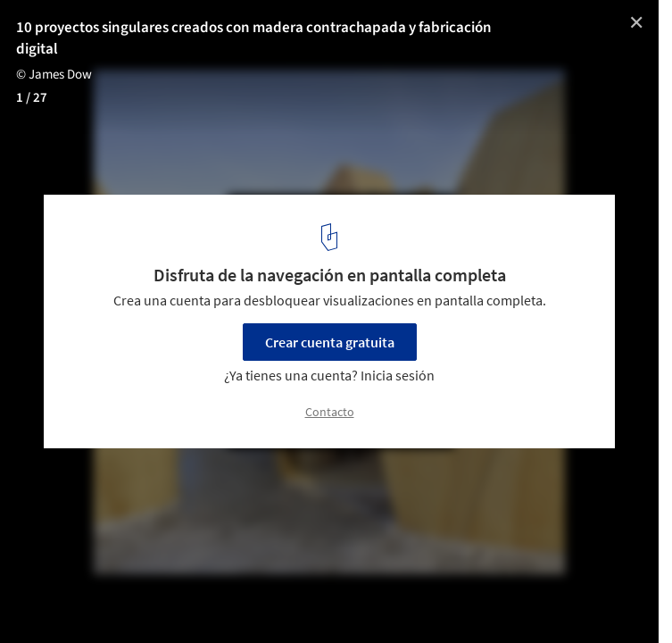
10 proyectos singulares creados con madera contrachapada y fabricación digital (254, 38)
